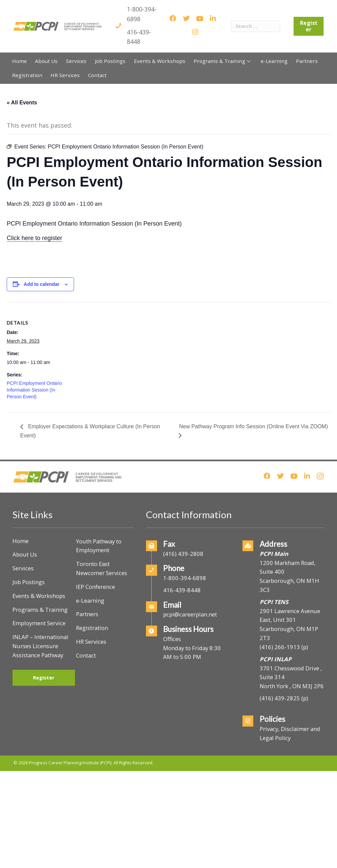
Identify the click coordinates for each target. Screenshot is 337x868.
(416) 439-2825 (280, 698)
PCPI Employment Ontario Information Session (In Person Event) (34, 390)
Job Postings (29, 582)
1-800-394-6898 (185, 578)
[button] (249, 61)
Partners (87, 614)
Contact (86, 655)
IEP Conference (96, 587)
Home (21, 541)
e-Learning (90, 600)
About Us (25, 554)
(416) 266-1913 (280, 647)
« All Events (22, 103)
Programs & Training (40, 610)
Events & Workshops (39, 596)
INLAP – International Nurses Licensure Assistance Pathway (40, 646)
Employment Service (39, 623)
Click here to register (34, 238)
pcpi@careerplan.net (190, 614)
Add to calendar (42, 284)
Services (23, 568)
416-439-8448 (182, 590)
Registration (92, 628)
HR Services (91, 642)
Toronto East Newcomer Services (102, 568)
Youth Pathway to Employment (99, 546)
